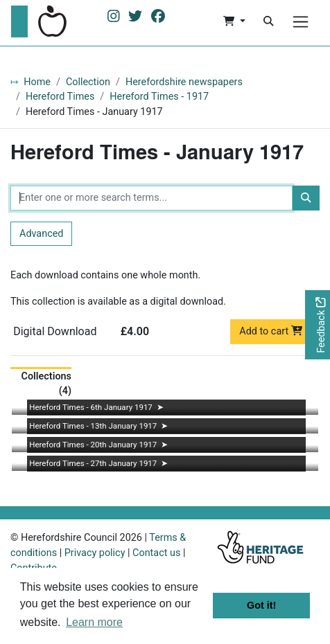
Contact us (156, 553)
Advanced (41, 234)
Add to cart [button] (271, 331)
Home (37, 82)
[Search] (268, 21)
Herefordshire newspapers (184, 82)
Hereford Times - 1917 (159, 97)
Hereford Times (60, 97)
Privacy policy (95, 553)
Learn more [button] (94, 622)
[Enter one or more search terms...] (151, 198)
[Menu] (301, 22)
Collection (88, 82)
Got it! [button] (261, 605)
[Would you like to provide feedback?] (318, 325)
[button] (234, 21)
